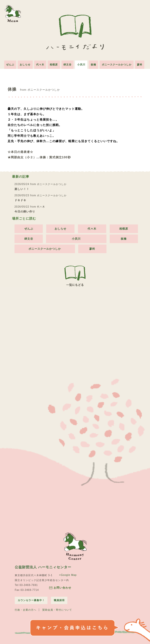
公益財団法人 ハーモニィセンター (43, 566)
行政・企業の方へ (26, 609)
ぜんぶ (7, 63)
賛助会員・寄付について (57, 609)
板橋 (95, 63)
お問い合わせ (60, 587)
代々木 (38, 63)
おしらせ (23, 63)
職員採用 (60, 599)
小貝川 (82, 63)
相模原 (53, 63)
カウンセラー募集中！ (31, 599)
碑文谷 (67, 63)
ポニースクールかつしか (119, 63)
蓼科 (143, 63)
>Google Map (67, 574)
